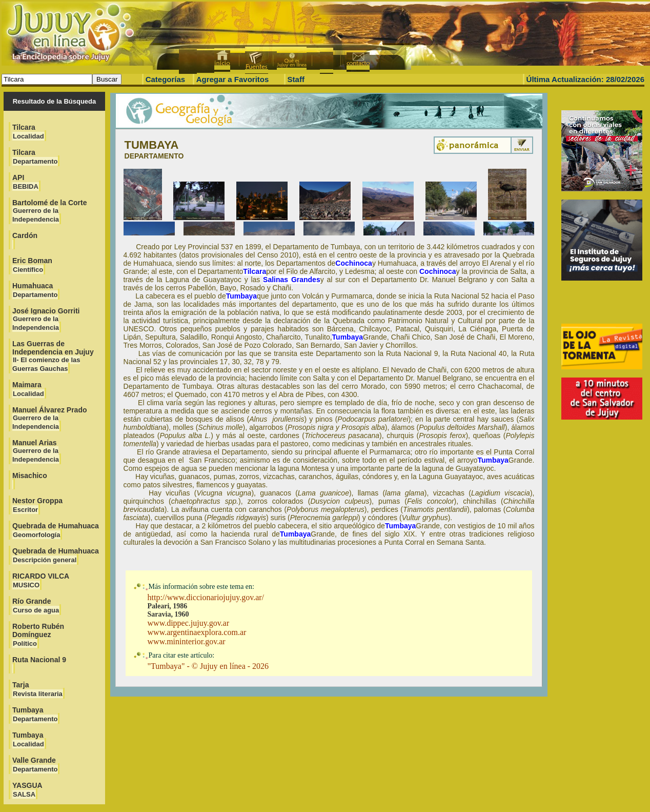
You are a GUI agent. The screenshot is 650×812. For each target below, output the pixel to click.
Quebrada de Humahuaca (56, 530)
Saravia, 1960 (168, 614)
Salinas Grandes (292, 280)
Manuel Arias (36, 451)
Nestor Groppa (37, 505)
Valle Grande (35, 765)
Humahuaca (35, 290)
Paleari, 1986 (168, 606)
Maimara (28, 389)
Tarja (38, 689)
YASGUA (27, 790)
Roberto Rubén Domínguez (38, 635)
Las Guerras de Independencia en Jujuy (53, 356)
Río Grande (36, 606)
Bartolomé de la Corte (49, 211)
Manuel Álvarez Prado (50, 418)
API (26, 182)
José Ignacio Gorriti (46, 319)
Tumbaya (35, 714)
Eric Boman (32, 265)
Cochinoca (354, 263)
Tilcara (28, 132)
